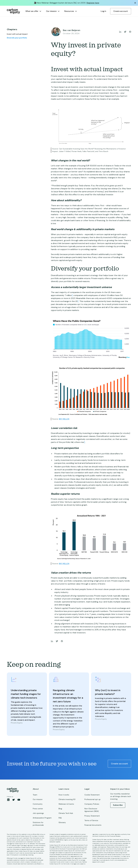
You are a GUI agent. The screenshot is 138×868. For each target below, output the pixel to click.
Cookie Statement (92, 795)
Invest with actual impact (17, 34)
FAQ (60, 818)
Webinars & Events (66, 804)
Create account (121, 11)
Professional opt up (92, 799)
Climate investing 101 (67, 799)
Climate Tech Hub (66, 813)
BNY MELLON (64, 419)
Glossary (62, 822)
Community (38, 804)
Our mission (38, 799)
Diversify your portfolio (17, 38)
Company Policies (92, 804)
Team (35, 795)
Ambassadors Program (42, 818)
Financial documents (93, 825)
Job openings (38, 813)
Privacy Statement (92, 816)
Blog (60, 809)
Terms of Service (91, 820)
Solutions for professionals (38, 824)
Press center (38, 809)
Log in (103, 11)
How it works (64, 795)
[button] (33, 11)
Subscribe (118, 805)
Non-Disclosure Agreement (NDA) (92, 810)
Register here (93, 3)
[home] (13, 11)
